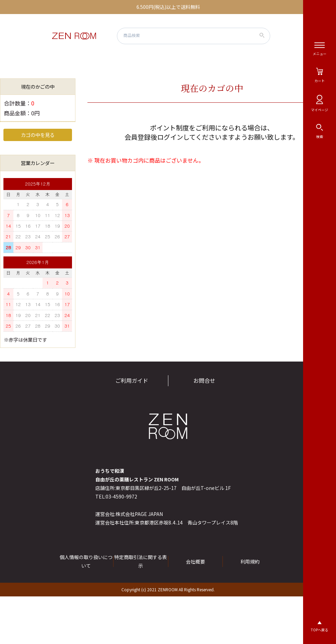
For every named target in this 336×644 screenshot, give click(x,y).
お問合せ (204, 380)
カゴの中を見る (38, 135)
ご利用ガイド (132, 380)
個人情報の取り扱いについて (86, 561)
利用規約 (250, 561)
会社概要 (195, 561)
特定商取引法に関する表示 (141, 561)
